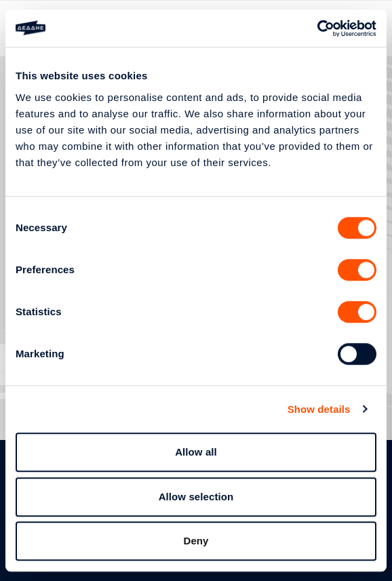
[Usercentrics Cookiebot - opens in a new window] (317, 28)
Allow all (196, 452)
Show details (319, 409)
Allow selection (196, 497)
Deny (196, 541)
